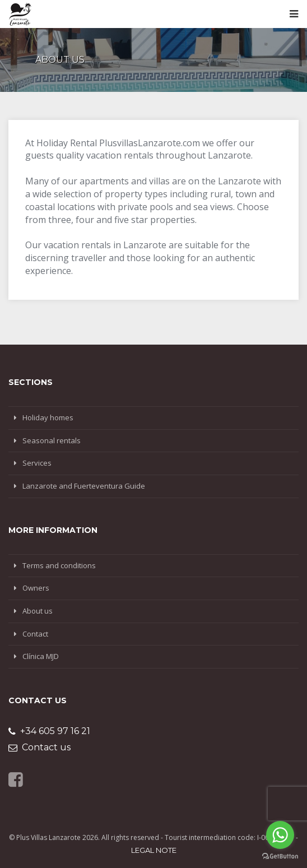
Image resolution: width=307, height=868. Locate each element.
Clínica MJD (41, 656)
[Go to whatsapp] (280, 835)
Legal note (154, 850)
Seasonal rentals (52, 440)
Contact (35, 634)
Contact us (39, 747)
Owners (36, 588)
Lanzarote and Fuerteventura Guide (84, 486)
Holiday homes (48, 417)
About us (38, 611)
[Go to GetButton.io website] (280, 857)
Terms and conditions (59, 565)
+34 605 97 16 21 (49, 731)
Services (37, 463)
